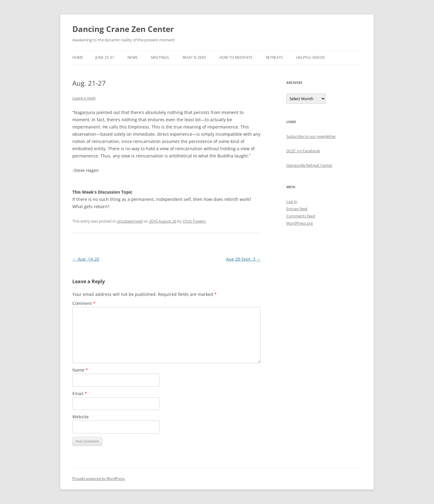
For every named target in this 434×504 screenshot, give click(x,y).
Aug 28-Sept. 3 (243, 259)
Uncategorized (130, 221)
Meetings (160, 57)
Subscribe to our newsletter (311, 136)
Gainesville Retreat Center (309, 165)
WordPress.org (300, 223)
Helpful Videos (311, 57)
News (133, 57)
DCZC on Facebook (303, 151)
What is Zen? (194, 57)
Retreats (274, 57)
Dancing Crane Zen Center (123, 29)
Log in (292, 201)
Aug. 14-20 (86, 259)
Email (80, 393)
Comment (84, 303)
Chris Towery (194, 221)
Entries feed (297, 209)
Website (80, 417)
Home (78, 57)
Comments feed (301, 216)
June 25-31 (105, 57)
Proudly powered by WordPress (99, 479)
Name (80, 370)
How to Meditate (236, 57)
